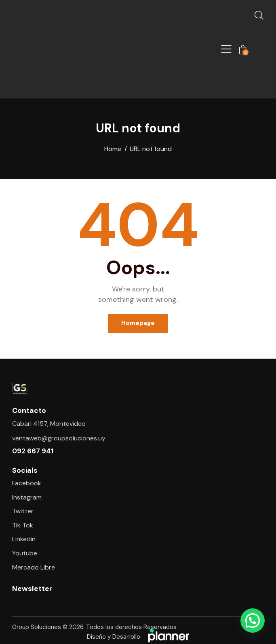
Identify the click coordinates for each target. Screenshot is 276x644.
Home (113, 149)
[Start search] (259, 15)
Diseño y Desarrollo (138, 637)
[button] (253, 621)
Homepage (138, 323)
